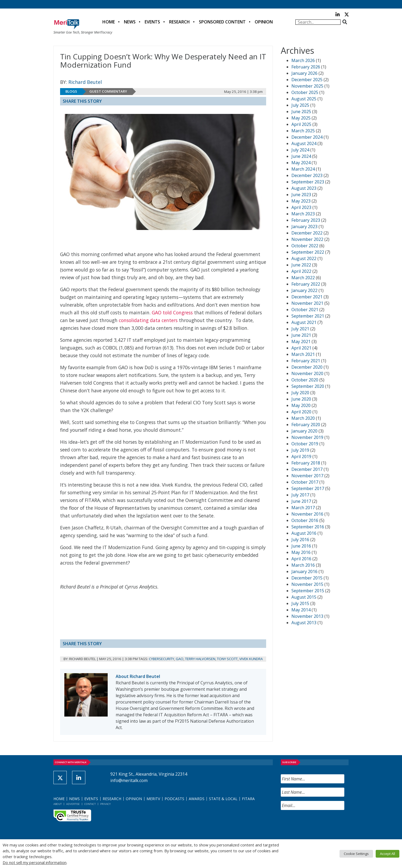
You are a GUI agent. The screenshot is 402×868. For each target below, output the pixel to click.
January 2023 (304, 227)
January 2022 (304, 290)
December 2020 (307, 367)
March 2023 (303, 214)
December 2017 (307, 469)
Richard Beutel (85, 82)
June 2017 (301, 501)
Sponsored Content (222, 22)
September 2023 (308, 182)
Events (152, 22)
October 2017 (305, 482)
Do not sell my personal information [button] (35, 862)
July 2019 (300, 450)
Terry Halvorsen (200, 659)
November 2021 (307, 303)
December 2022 (307, 233)
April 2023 (301, 207)
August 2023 (304, 188)
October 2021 (305, 310)
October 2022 (305, 246)
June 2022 (301, 265)
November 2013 (307, 616)
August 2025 (304, 99)
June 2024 (301, 156)
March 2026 (303, 60)
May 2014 (301, 610)
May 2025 (301, 118)
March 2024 (303, 169)
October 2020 (305, 380)
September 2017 (308, 488)
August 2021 (304, 322)
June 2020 (301, 399)
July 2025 (300, 105)
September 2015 (308, 591)
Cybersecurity (162, 659)
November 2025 (307, 86)
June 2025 (301, 112)
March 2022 (303, 278)
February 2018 (306, 463)
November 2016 (307, 514)
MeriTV (153, 799)
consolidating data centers (148, 320)
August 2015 (304, 597)
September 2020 (308, 386)
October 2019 (305, 444)
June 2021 (301, 335)
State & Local (223, 799)
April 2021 (301, 348)
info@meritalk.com (129, 780)
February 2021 (306, 361)
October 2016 (305, 520)
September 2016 (308, 527)
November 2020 (307, 373)
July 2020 (300, 393)
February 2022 (306, 284)
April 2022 (301, 271)
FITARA (248, 799)
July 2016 (300, 540)
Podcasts (174, 799)
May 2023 (301, 201)
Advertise (73, 804)
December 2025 (307, 80)
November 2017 (307, 476)
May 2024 (301, 163)
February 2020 (306, 425)
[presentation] (321, 825)
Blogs (71, 91)
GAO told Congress (172, 312)
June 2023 (301, 195)
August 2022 (304, 258)
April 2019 (301, 456)
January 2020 (304, 431)
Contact (90, 804)
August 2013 (304, 623)
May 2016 (301, 552)
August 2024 (304, 143)
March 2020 (303, 418)
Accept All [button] (388, 854)
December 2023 (307, 175)
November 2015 (307, 584)
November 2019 (307, 437)
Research (179, 22)
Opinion (264, 22)
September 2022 (308, 252)
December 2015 (307, 578)
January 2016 (304, 571)
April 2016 (301, 559)
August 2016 (304, 533)
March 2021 (303, 354)
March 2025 (303, 131)
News (130, 22)
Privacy (105, 804)
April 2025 (301, 124)
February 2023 (306, 220)
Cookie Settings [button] (356, 854)
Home (109, 22)
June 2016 (301, 546)
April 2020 (301, 412)
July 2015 (300, 603)
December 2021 (307, 297)
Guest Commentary (108, 91)
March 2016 (303, 565)
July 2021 (300, 329)
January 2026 (304, 73)
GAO (180, 659)
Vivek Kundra (251, 659)
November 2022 (307, 239)
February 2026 (306, 67)
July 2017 (300, 495)
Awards (197, 799)
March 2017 (303, 508)
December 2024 (307, 137)
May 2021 (301, 342)
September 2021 (308, 316)
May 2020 (301, 405)
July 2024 (300, 150)
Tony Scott (227, 659)
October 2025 (305, 92)
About (58, 804)
